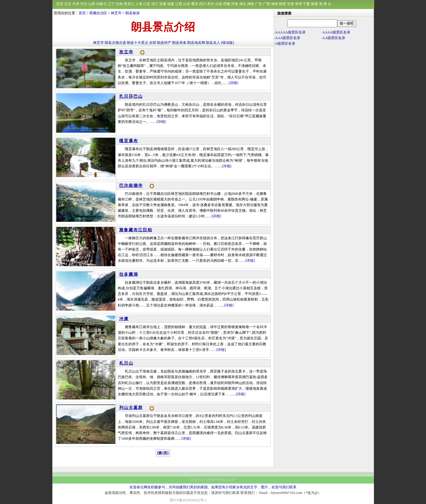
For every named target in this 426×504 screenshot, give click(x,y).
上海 (139, 4)
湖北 (243, 4)
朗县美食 (179, 43)
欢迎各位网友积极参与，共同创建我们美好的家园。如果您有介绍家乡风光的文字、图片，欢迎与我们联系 (213, 487)
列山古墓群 (131, 408)
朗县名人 (213, 43)
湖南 (251, 4)
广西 (267, 4)
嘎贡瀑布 (129, 141)
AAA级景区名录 (288, 38)
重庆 (195, 4)
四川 (203, 4)
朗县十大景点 (138, 43)
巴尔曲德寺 (131, 186)
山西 (92, 4)
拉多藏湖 (129, 274)
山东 (187, 4)
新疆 (314, 4)
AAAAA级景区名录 (290, 32)
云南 (219, 4)
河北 (84, 4)
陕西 (283, 4)
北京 (68, 4)
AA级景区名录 (334, 38)
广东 (259, 4)
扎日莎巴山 (131, 96)
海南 (275, 4)
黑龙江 (129, 4)
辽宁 (111, 4)
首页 (60, 4)
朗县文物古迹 (115, 43)
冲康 (124, 319)
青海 (298, 4)
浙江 (155, 4)
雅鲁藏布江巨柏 (136, 230)
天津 (76, 4)
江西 (179, 4)
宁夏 (306, 4)
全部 (153, 43)
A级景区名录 (285, 44)
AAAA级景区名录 (337, 32)
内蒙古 (101, 4)
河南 (235, 4)
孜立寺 (126, 52)
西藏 (227, 4)
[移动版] (227, 43)
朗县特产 (164, 43)
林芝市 (116, 13)
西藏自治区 (98, 13)
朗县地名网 (196, 43)
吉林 (119, 4)
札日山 (126, 363)
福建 (171, 4)
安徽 (163, 4)
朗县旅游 (133, 13)
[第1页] (163, 453)
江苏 (147, 4)
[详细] (234, 83)
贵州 (211, 4)
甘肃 (291, 4)
